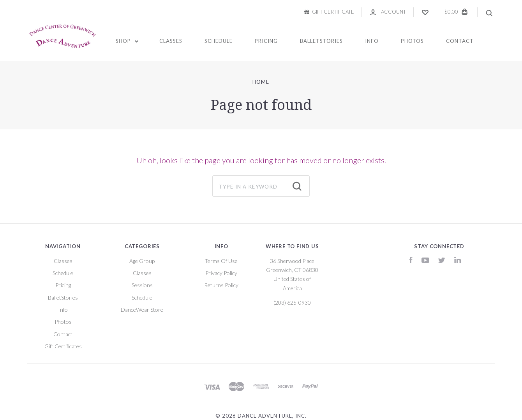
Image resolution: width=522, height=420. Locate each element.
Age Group (142, 261)
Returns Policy (221, 285)
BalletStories (321, 41)
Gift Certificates (63, 346)
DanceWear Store (142, 310)
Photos (412, 41)
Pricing (266, 41)
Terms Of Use (221, 261)
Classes (171, 41)
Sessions (142, 285)
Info (372, 41)
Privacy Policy (221, 273)
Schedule (219, 41)
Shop (127, 41)
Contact (460, 41)
